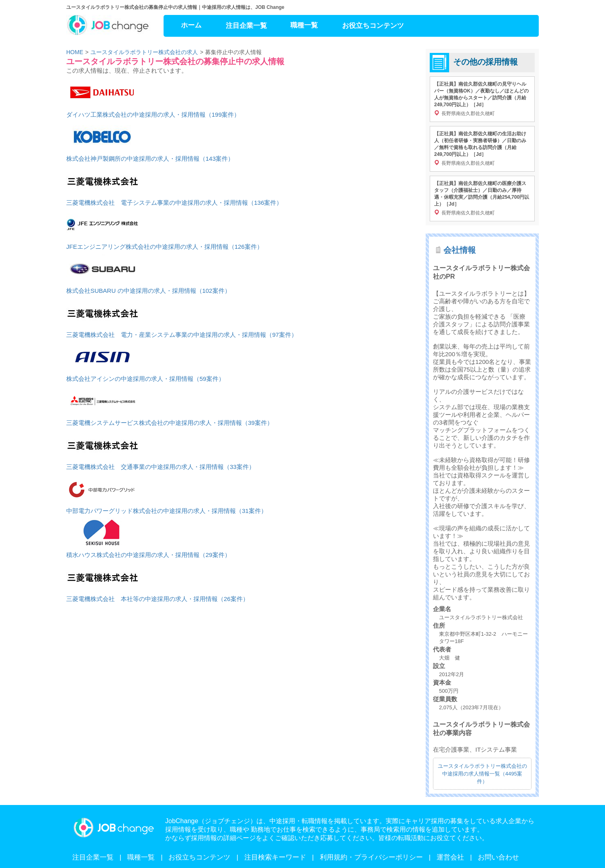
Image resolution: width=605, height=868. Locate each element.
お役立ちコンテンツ (373, 26)
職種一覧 (304, 25)
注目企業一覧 (246, 26)
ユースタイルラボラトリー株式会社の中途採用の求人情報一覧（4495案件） (482, 774)
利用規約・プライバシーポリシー (371, 857)
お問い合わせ (498, 857)
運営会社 (450, 857)
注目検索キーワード (275, 857)
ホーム (191, 25)
